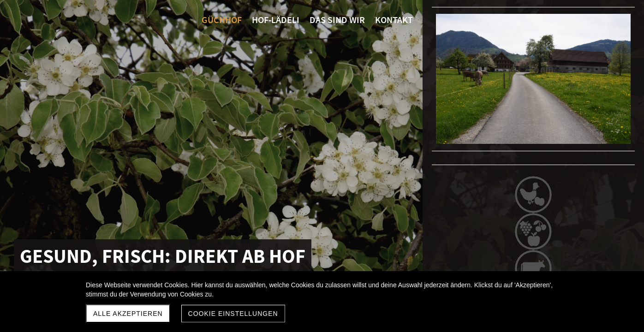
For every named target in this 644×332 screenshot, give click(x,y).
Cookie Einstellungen (233, 314)
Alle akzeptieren (128, 314)
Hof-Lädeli (532, 270)
